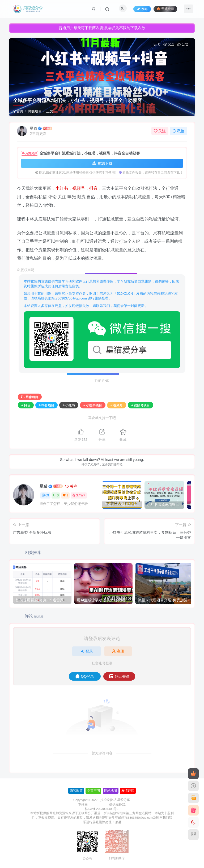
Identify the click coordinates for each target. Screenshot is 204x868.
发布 (142, 9)
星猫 (33, 128)
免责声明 (93, 791)
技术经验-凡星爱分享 (115, 800)
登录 (87, 651)
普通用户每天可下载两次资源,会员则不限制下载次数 (102, 27)
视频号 (79, 188)
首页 (18, 111)
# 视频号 (117, 405)
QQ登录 (85, 676)
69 (45, 495)
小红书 (62, 188)
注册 (118, 651)
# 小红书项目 (93, 405)
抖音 (93, 188)
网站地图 (110, 791)
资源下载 (102, 163)
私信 (178, 131)
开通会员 (165, 9)
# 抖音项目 (46, 405)
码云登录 (119, 676)
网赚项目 (35, 111)
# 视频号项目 (141, 405)
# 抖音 (26, 405)
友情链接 (128, 791)
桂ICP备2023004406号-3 (102, 809)
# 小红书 (69, 405)
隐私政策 (76, 791)
